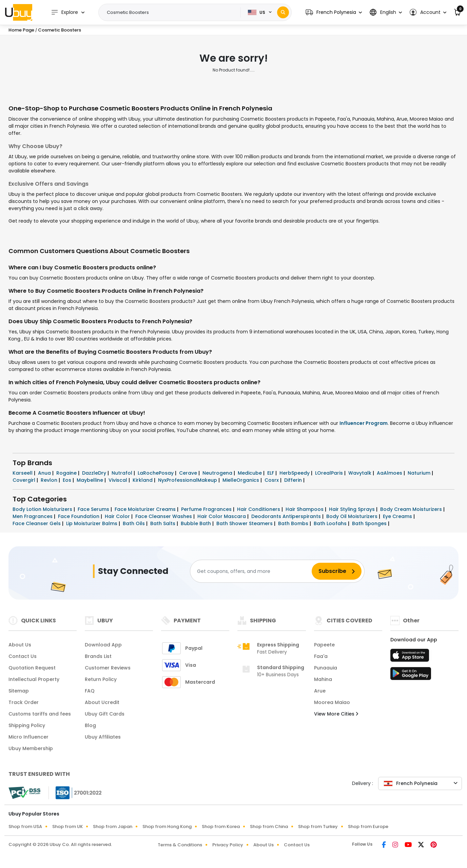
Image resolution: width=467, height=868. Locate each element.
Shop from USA (25, 826)
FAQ (90, 691)
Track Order (24, 702)
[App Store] (411, 657)
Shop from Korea (221, 826)
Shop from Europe (368, 826)
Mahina (323, 679)
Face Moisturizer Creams (146, 509)
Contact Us (23, 656)
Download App (103, 645)
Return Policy (101, 679)
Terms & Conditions (180, 845)
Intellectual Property (34, 679)
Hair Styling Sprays (353, 509)
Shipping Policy (27, 725)
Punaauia (326, 668)
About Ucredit (102, 702)
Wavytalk (361, 473)
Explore (64, 12)
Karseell (23, 473)
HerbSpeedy (295, 473)
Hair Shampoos (305, 509)
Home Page (21, 30)
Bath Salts (163, 523)
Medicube (250, 473)
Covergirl (25, 480)
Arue (320, 691)
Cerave (189, 473)
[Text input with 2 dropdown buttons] (172, 13)
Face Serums (94, 509)
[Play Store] (411, 676)
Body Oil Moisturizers (353, 516)
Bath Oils (134, 523)
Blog (90, 725)
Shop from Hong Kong (167, 826)
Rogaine (67, 473)
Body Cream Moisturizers (412, 509)
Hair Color (118, 516)
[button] (334, 12)
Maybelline (91, 480)
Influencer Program (364, 423)
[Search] (283, 12)
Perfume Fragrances (207, 509)
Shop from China (269, 826)
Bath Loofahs (331, 523)
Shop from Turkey (318, 826)
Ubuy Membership (31, 748)
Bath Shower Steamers (245, 523)
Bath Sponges (370, 523)
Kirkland (143, 480)
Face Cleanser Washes (164, 516)
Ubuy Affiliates (103, 737)
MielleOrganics (241, 480)
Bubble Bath (197, 523)
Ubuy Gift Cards (105, 714)
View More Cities (336, 714)
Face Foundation (79, 516)
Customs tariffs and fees (40, 714)
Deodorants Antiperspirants (287, 516)
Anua (45, 473)
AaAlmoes (390, 473)
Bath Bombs (294, 523)
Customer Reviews (108, 668)
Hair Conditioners (259, 509)
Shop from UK (67, 826)
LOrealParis (330, 473)
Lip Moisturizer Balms (92, 523)
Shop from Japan (113, 826)
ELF (271, 473)
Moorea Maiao (332, 702)
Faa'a (321, 656)
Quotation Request (32, 668)
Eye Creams (398, 516)
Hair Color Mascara (222, 516)
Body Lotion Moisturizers (43, 509)
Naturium (420, 473)
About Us (20, 645)
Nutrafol (123, 473)
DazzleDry (95, 473)
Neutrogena (218, 473)
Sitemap (19, 691)
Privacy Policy (228, 845)
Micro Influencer (28, 737)
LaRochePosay (156, 473)
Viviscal (119, 480)
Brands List (98, 656)
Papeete (324, 645)
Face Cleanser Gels (37, 523)
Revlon (50, 480)
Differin (294, 480)
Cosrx (272, 480)
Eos (68, 480)
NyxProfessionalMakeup (188, 480)
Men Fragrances (33, 516)
